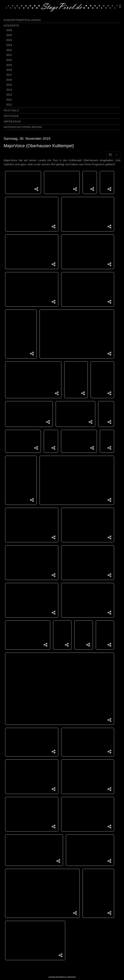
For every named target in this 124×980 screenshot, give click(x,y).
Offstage (11, 116)
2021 (9, 55)
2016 (9, 80)
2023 (9, 45)
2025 (9, 35)
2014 (9, 90)
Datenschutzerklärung (23, 127)
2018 (9, 70)
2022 (9, 50)
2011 (9, 105)
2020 (9, 60)
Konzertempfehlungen (22, 20)
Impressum (12, 122)
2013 (9, 95)
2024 (9, 40)
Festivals (11, 110)
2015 (9, 85)
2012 (9, 100)
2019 (9, 65)
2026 (9, 30)
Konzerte (11, 26)
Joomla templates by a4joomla (62, 977)
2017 (9, 75)
